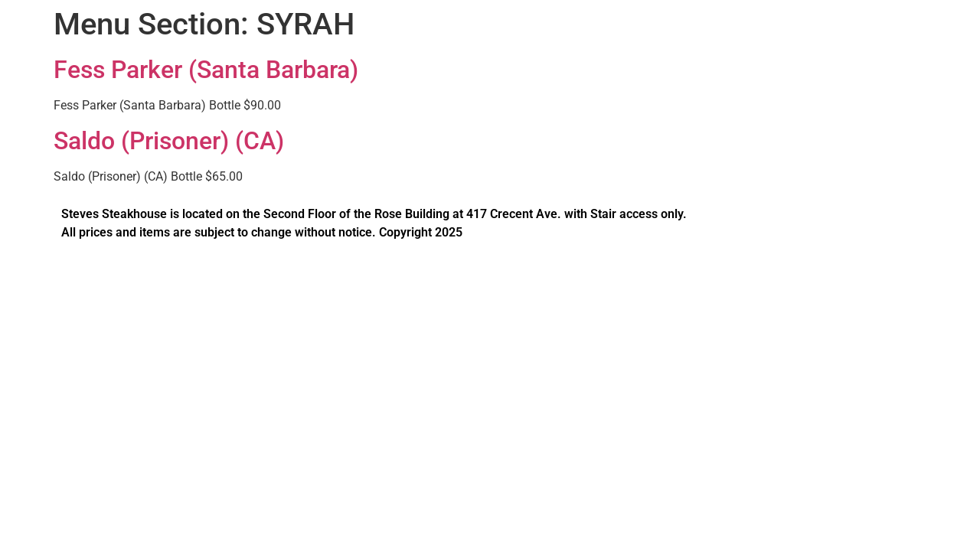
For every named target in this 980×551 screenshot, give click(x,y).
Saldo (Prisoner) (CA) (169, 141)
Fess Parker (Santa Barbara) (206, 70)
